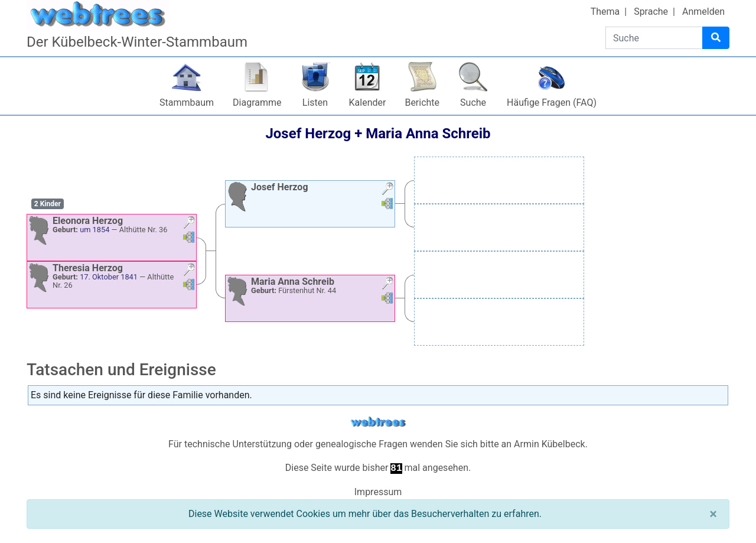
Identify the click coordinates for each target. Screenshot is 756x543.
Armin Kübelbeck (550, 444)
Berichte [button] (422, 103)
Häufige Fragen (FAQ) (552, 103)
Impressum (378, 492)
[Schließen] (713, 514)
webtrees (378, 422)
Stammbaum (187, 103)
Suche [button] (473, 103)
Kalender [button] (368, 103)
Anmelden (703, 12)
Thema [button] (605, 12)
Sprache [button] (651, 12)
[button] (189, 224)
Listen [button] (315, 103)
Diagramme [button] (257, 103)
